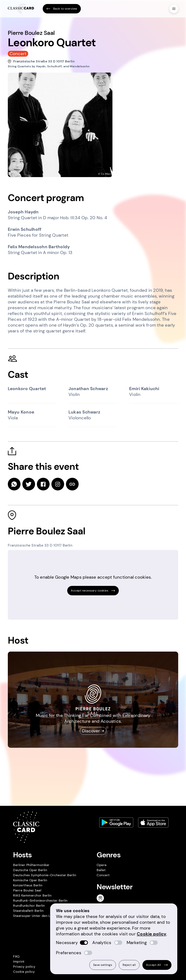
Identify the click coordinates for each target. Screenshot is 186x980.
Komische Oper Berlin (30, 880)
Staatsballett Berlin (28, 911)
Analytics (102, 943)
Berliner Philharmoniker (31, 865)
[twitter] (29, 484)
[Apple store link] (153, 823)
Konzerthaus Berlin (28, 885)
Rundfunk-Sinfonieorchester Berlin (40, 901)
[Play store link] (116, 823)
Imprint (19, 961)
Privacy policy (24, 967)
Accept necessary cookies (93, 591)
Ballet (101, 870)
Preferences (69, 953)
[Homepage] (21, 9)
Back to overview (62, 9)
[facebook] (43, 484)
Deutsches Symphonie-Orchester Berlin (45, 875)
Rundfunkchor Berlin (29, 906)
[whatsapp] (14, 484)
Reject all (129, 965)
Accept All (157, 965)
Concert (103, 875)
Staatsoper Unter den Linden (36, 916)
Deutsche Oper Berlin (30, 870)
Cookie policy (24, 972)
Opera (102, 865)
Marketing (137, 943)
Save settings (103, 965)
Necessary (67, 943)
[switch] (84, 943)
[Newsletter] (102, 898)
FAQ (16, 956)
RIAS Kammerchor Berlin (32, 895)
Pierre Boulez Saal (27, 890)
